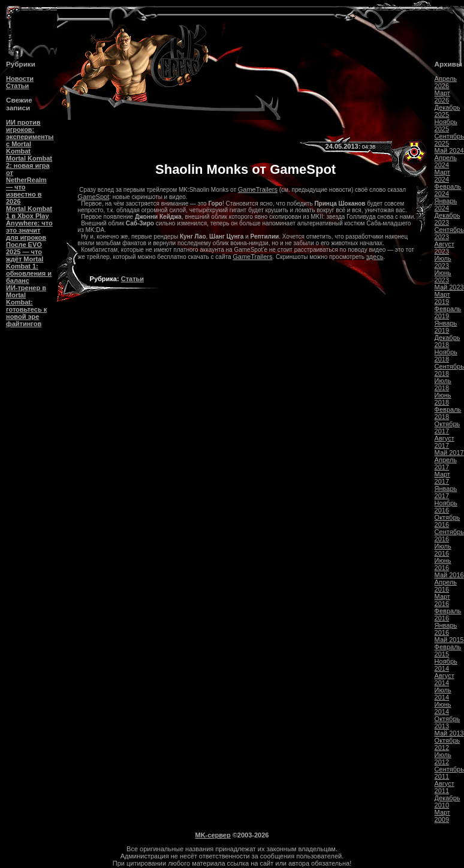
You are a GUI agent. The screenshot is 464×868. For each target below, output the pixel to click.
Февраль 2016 (448, 614)
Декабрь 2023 (448, 219)
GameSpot (94, 197)
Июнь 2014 (443, 708)
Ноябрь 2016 (446, 507)
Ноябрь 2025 (446, 125)
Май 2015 (449, 640)
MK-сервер (213, 835)
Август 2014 (445, 679)
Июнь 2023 (443, 276)
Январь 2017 (446, 492)
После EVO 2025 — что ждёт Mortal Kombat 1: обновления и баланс (29, 263)
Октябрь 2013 (448, 722)
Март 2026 (442, 97)
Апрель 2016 (446, 586)
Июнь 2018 (443, 399)
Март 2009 (442, 816)
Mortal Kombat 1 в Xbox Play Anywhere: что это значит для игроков (29, 223)
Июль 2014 (443, 694)
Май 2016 (449, 575)
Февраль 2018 (448, 413)
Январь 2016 (446, 629)
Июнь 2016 (443, 564)
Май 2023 (449, 287)
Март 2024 (442, 176)
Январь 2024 (446, 204)
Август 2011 (445, 787)
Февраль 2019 (448, 312)
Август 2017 (445, 442)
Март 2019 (442, 298)
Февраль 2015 (448, 650)
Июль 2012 (443, 758)
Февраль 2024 (448, 190)
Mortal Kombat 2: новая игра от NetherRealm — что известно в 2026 (29, 180)
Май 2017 (449, 453)
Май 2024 (449, 150)
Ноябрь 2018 (446, 355)
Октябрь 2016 (448, 521)
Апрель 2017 (446, 463)
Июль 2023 (443, 262)
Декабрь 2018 (448, 341)
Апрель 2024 (446, 161)
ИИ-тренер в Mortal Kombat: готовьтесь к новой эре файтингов (26, 306)
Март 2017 (442, 478)
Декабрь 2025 (448, 111)
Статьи (17, 86)
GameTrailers (258, 189)
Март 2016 (442, 600)
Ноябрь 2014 (446, 665)
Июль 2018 (443, 384)
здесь (375, 257)
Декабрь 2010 (448, 801)
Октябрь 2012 (448, 744)
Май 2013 (449, 733)
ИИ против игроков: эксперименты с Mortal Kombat (30, 137)
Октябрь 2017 (448, 427)
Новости (20, 79)
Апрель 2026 (446, 82)
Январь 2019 (446, 327)
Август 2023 (445, 248)
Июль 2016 (443, 550)
